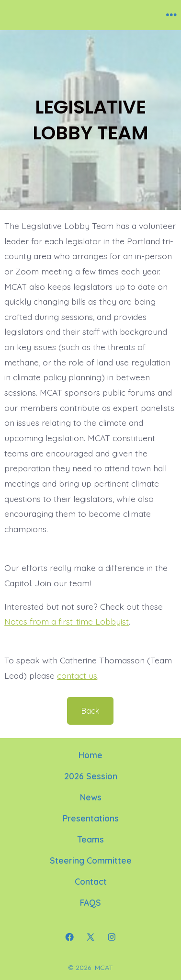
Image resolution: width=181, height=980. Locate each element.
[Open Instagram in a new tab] (112, 937)
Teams (91, 839)
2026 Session (91, 776)
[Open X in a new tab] (90, 937)
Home (90, 755)
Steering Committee (91, 860)
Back (90, 711)
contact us (77, 675)
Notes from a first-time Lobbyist (67, 621)
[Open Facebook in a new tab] (69, 937)
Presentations (91, 818)
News (91, 797)
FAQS (90, 902)
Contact (91, 881)
